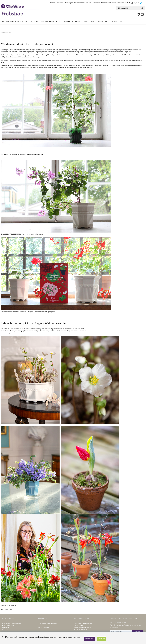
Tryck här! (132, 618)
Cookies (53, 3)
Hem (3, 32)
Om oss (88, 3)
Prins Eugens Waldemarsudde (75, 3)
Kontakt (127, 3)
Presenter (89, 22)
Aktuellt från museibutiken (46, 22)
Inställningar (90, 639)
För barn (103, 22)
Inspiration (60, 3)
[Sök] (131, 8)
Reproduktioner (72, 22)
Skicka (137, 632)
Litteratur (117, 22)
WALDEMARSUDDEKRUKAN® (14, 22)
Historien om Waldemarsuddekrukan (104, 3)
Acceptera (101, 639)
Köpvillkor (120, 3)
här (15, 605)
